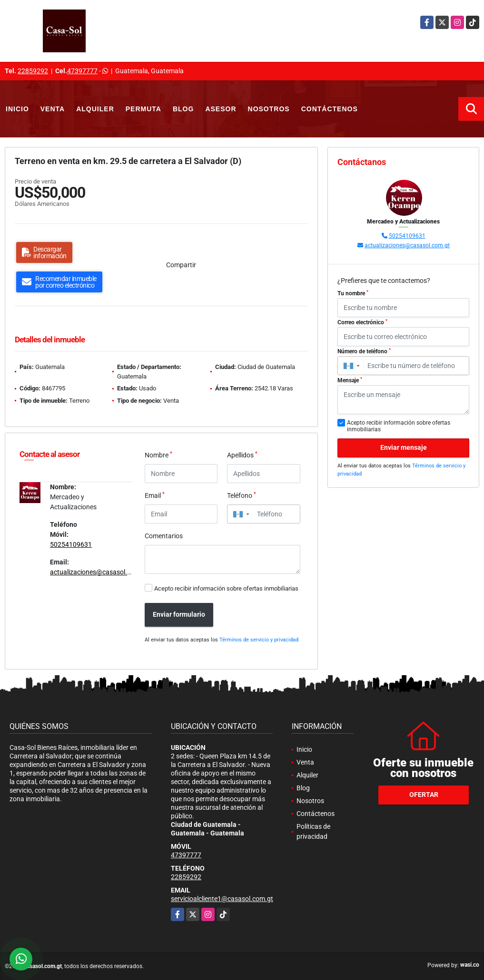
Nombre (158, 455)
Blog (183, 109)
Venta (53, 109)
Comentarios (164, 536)
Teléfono (242, 495)
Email (155, 495)
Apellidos (242, 455)
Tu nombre (353, 293)
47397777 (82, 71)
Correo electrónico (362, 322)
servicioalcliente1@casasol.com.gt (222, 899)
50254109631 (71, 544)
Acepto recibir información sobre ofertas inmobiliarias (226, 588)
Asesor (221, 109)
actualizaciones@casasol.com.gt (99, 572)
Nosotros (269, 109)
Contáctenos (330, 109)
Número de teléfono (364, 351)
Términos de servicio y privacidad (259, 640)
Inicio (17, 109)
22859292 (33, 71)
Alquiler (95, 109)
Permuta (143, 109)
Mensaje (350, 380)
